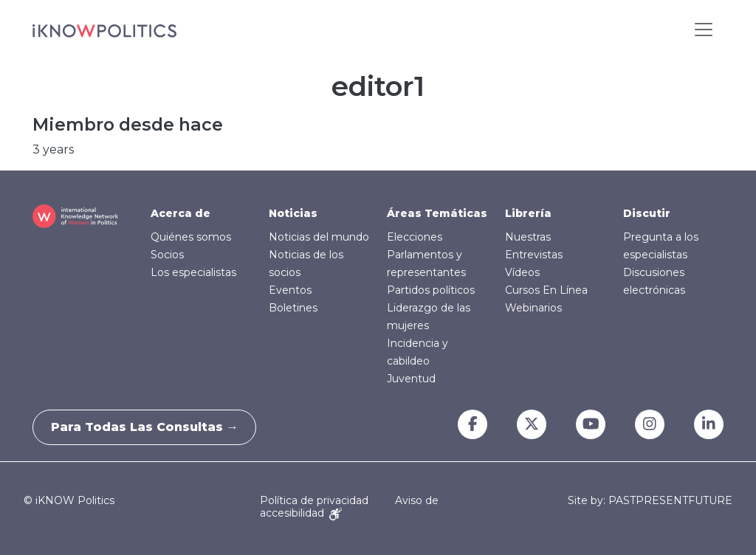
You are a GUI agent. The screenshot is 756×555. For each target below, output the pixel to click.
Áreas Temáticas (437, 213)
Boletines (293, 308)
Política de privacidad (314, 500)
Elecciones (415, 237)
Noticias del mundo (319, 237)
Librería (528, 213)
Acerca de (181, 213)
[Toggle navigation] (704, 30)
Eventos (290, 290)
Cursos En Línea (546, 290)
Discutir (647, 213)
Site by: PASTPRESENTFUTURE (650, 501)
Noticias (293, 213)
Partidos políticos (431, 290)
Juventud (411, 379)
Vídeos (522, 272)
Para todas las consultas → (149, 427)
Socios (167, 255)
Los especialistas (193, 272)
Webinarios (533, 308)
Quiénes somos (191, 237)
